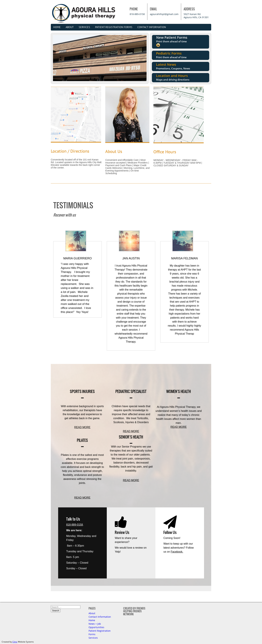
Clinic (15, 642)
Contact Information (152, 27)
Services (84, 27)
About (70, 27)
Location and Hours (173, 77)
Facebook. (177, 552)
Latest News (173, 66)
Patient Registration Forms (114, 27)
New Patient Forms (172, 41)
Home (57, 27)
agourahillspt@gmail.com (164, 14)
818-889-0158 (137, 14)
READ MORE (82, 427)
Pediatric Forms (171, 55)
